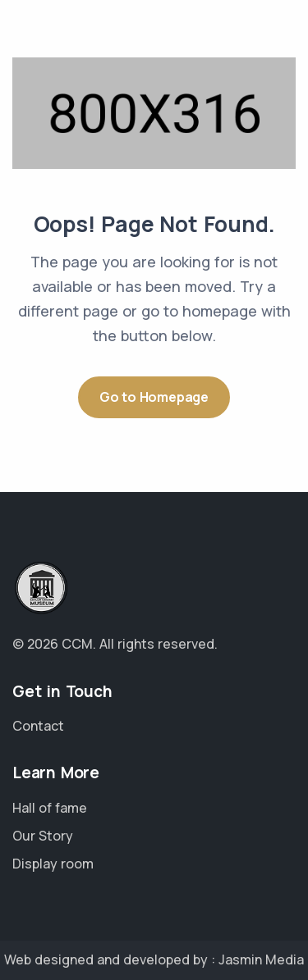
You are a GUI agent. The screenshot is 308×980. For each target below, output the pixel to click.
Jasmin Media (261, 959)
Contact (38, 726)
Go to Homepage (154, 397)
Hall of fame (50, 808)
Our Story (43, 836)
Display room (53, 864)
